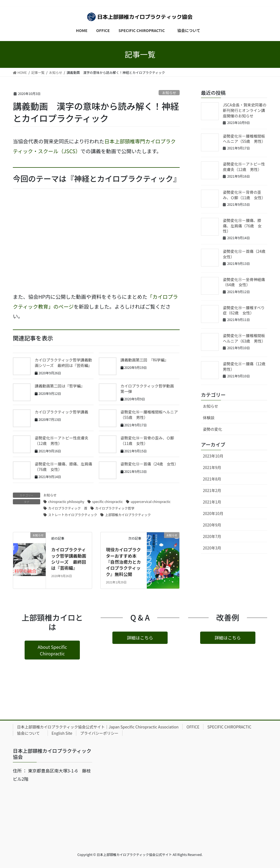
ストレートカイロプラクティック (73, 515)
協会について (30, 733)
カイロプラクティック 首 (68, 508)
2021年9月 (212, 467)
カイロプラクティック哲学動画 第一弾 (149, 389)
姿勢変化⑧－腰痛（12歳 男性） (246, 366)
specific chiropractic (107, 501)
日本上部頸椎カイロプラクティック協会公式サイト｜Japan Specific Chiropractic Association (98, 727)
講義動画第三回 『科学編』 (145, 360)
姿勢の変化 (212, 429)
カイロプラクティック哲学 (115, 508)
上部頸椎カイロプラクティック (128, 515)
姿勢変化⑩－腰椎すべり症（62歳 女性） (244, 310)
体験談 (209, 418)
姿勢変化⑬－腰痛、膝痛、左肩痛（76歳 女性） (63, 467)
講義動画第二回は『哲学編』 (60, 386)
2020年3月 (212, 548)
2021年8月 (212, 479)
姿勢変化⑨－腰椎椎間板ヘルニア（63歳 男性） (244, 338)
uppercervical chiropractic (151, 501)
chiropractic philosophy (66, 501)
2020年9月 (212, 525)
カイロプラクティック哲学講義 (61, 412)
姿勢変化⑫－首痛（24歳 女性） (150, 464)
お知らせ (169, 93)
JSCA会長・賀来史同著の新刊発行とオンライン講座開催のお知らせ (245, 110)
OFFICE (193, 727)
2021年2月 (212, 490)
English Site (62, 733)
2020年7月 (212, 536)
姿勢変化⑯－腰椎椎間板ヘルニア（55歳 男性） (149, 415)
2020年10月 (213, 513)
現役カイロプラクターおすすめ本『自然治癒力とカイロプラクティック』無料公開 (123, 562)
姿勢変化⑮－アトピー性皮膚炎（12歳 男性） (62, 441)
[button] (52, 650)
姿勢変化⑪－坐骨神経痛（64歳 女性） (244, 282)
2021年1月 (212, 502)
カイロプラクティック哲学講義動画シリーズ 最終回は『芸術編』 (63, 363)
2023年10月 (213, 456)
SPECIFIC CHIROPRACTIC (229, 727)
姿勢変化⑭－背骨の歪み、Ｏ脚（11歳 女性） (147, 441)
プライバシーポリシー (99, 733)
